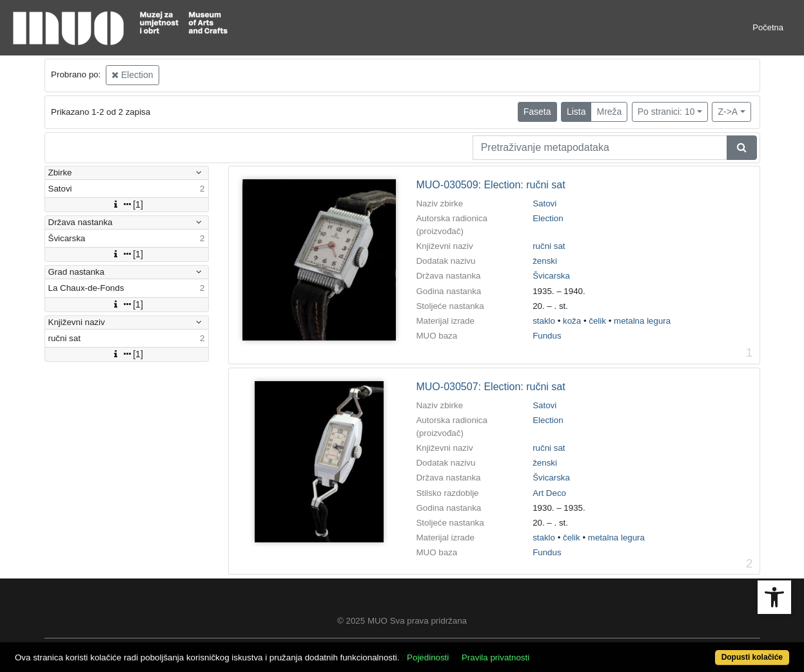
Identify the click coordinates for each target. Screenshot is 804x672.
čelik (597, 321)
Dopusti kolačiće (752, 657)
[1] (126, 204)
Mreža (609, 112)
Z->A (728, 112)
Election (132, 75)
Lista (576, 112)
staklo (544, 321)
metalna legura (642, 321)
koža (572, 321)
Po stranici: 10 (666, 112)
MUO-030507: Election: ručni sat (490, 387)
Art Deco (549, 493)
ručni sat (549, 246)
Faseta (537, 112)
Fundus (547, 336)
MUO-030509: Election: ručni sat (490, 185)
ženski (545, 261)
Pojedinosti (428, 657)
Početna (768, 27)
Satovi (544, 203)
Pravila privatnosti (495, 657)
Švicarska (551, 276)
